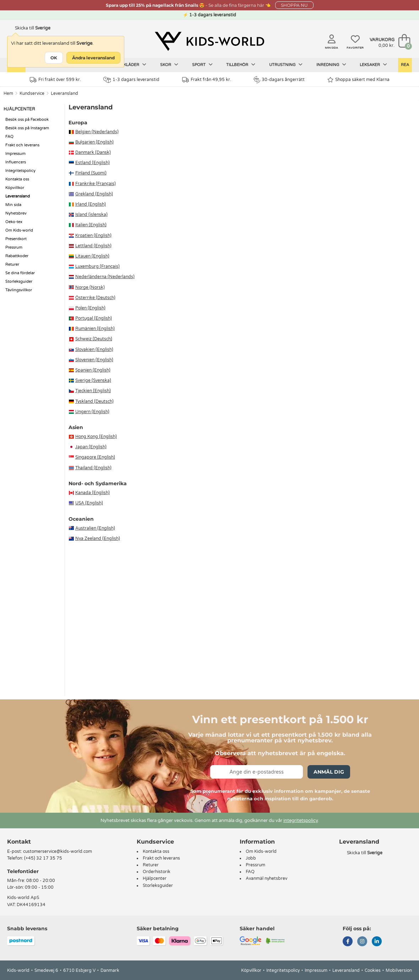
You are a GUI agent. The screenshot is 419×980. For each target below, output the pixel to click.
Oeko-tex (14, 222)
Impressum (15, 154)
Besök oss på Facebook (27, 120)
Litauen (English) (92, 256)
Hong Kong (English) (96, 437)
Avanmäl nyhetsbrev (266, 878)
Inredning (331, 65)
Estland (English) (92, 163)
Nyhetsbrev (16, 213)
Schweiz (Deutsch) (94, 339)
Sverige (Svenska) (93, 380)
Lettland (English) (93, 246)
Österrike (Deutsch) (95, 298)
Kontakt (19, 842)
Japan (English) (91, 447)
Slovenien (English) (94, 360)
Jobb (251, 858)
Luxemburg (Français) (97, 266)
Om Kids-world (19, 230)
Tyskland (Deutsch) (94, 401)
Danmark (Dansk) (93, 152)
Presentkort (16, 239)
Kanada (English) (92, 493)
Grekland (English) (94, 194)
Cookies (373, 970)
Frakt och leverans (22, 145)
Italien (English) (91, 225)
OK (54, 58)
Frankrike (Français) (96, 184)
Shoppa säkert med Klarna (358, 80)
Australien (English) (95, 528)
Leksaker (373, 65)
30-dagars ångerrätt (279, 80)
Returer (12, 264)
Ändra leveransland (93, 58)
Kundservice (32, 93)
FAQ (9, 137)
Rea (405, 65)
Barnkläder (129, 65)
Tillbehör (241, 65)
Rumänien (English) (95, 329)
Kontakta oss (17, 179)
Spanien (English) (93, 370)
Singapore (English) (95, 457)
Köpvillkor (15, 188)
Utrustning (286, 65)
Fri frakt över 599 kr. (55, 80)
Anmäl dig (329, 772)
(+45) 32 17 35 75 (43, 858)
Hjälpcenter (155, 878)
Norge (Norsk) (90, 287)
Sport (202, 65)
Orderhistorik (157, 872)
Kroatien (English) (93, 235)
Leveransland (64, 93)
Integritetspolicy (20, 171)
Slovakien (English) (94, 350)
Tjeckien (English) (93, 391)
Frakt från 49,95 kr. (207, 80)
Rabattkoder (17, 256)
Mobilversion (399, 970)
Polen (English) (90, 308)
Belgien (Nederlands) (97, 132)
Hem (8, 93)
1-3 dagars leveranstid (131, 80)
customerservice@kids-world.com (58, 851)
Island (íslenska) (91, 215)
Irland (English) (91, 204)
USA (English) (89, 503)
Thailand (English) (93, 468)
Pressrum (14, 247)
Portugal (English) (94, 318)
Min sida (13, 205)
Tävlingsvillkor (19, 290)
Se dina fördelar (20, 273)
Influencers (16, 162)
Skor (169, 65)
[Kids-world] (209, 42)
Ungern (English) (92, 412)
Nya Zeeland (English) (98, 538)
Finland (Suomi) (91, 173)
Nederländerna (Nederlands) (105, 277)
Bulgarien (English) (94, 142)
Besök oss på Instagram (27, 128)
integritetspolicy (301, 821)
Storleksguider (19, 281)
